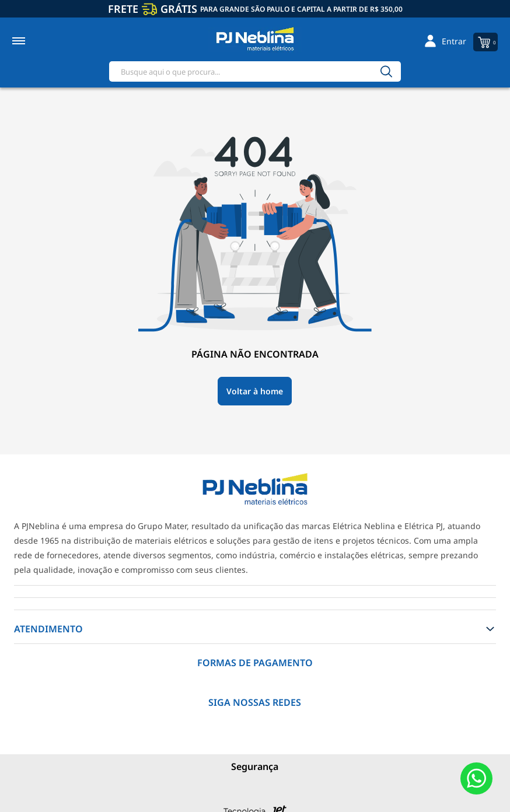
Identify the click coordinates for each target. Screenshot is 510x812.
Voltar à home (255, 391)
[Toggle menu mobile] (31, 41)
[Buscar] (386, 71)
